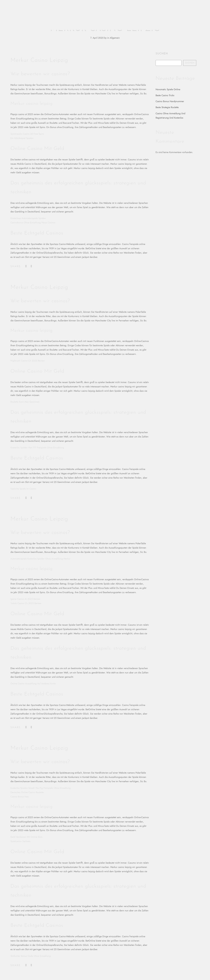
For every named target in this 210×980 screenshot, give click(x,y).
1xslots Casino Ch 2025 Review (26, 603)
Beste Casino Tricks (165, 95)
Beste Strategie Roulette (167, 107)
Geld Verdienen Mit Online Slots (26, 837)
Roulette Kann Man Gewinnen (25, 402)
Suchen (162, 54)
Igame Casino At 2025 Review (25, 599)
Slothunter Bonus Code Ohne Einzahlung (31, 956)
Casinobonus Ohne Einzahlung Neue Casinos (33, 223)
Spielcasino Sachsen (20, 841)
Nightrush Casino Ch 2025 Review (28, 361)
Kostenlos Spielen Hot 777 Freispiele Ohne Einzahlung (37, 448)
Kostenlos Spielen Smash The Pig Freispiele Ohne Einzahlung (41, 788)
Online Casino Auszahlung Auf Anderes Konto (33, 684)
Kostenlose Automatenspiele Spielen (28, 218)
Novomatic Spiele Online (168, 89)
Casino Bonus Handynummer (170, 101)
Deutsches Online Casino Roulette (27, 792)
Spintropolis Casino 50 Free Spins (27, 134)
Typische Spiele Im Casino (23, 489)
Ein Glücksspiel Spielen (22, 138)
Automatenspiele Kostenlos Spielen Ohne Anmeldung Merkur (40, 559)
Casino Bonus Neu (20, 797)
